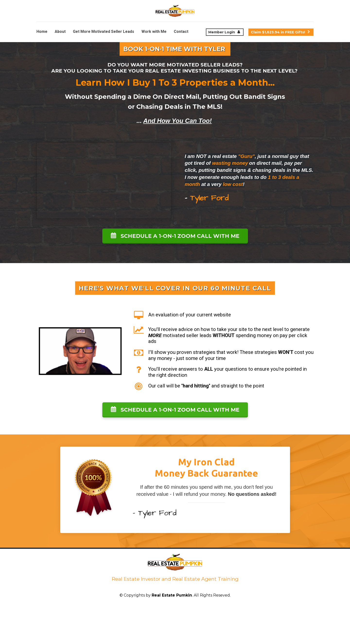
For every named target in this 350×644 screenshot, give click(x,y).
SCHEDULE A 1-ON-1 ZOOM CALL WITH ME (175, 236)
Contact (181, 32)
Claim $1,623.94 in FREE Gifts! (280, 32)
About (60, 32)
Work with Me (154, 32)
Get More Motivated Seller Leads (104, 32)
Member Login (224, 32)
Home (42, 32)
